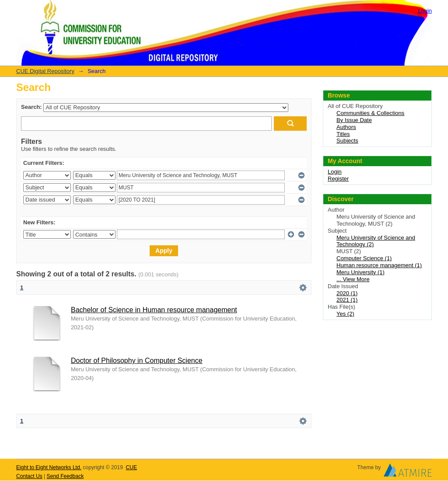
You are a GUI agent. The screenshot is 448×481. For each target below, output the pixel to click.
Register (338, 179)
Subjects (347, 141)
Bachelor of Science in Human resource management (154, 310)
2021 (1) (347, 300)
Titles (343, 134)
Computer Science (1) (364, 258)
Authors (346, 127)
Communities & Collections (370, 113)
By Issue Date (354, 120)
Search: (31, 107)
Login (425, 11)
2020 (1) (347, 293)
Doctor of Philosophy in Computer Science (137, 361)
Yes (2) (345, 314)
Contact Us (29, 476)
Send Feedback (65, 476)
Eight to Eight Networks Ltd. (49, 467)
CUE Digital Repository (45, 71)
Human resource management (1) (379, 265)
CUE (132, 467)
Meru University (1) (360, 272)
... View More (353, 279)
